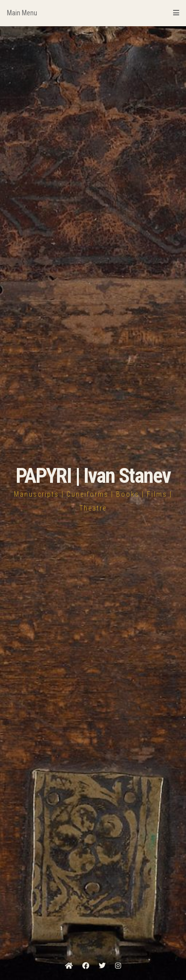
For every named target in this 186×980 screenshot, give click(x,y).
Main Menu (93, 13)
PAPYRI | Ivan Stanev (93, 476)
